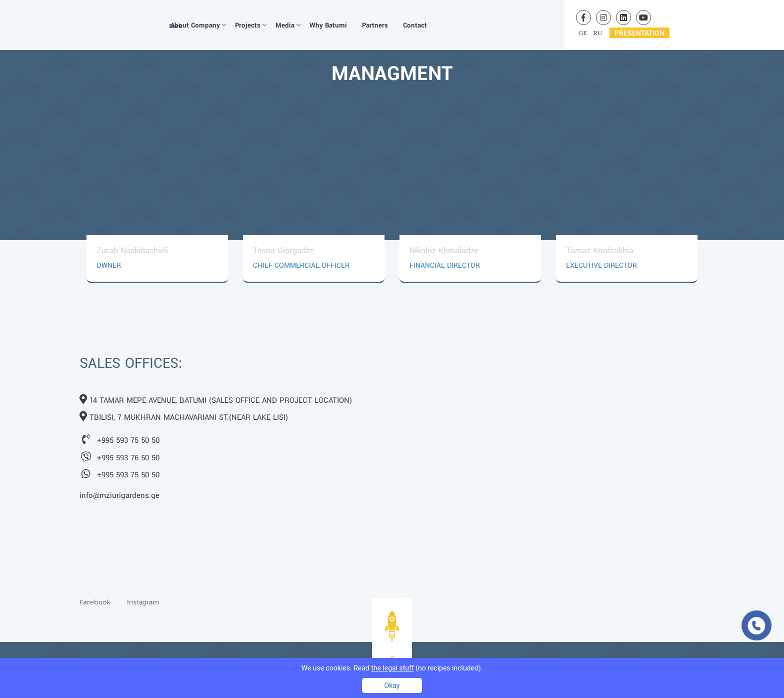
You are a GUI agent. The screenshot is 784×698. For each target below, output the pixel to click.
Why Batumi (328, 25)
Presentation (639, 33)
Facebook (95, 602)
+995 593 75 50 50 (128, 441)
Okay (392, 685)
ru (597, 33)
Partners (375, 25)
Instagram (143, 602)
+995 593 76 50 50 (128, 459)
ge (583, 33)
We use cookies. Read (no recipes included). (392, 668)
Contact (415, 25)
